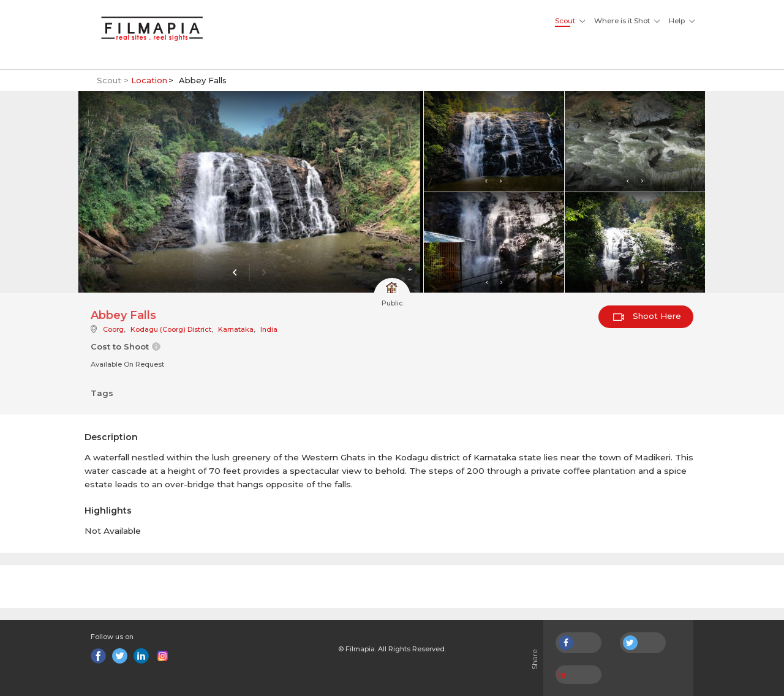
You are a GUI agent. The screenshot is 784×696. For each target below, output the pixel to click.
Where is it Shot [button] (622, 21)
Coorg (113, 329)
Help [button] (677, 21)
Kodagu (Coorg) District (171, 329)
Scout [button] (565, 21)
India (269, 329)
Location (149, 80)
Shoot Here (647, 316)
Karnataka (236, 329)
